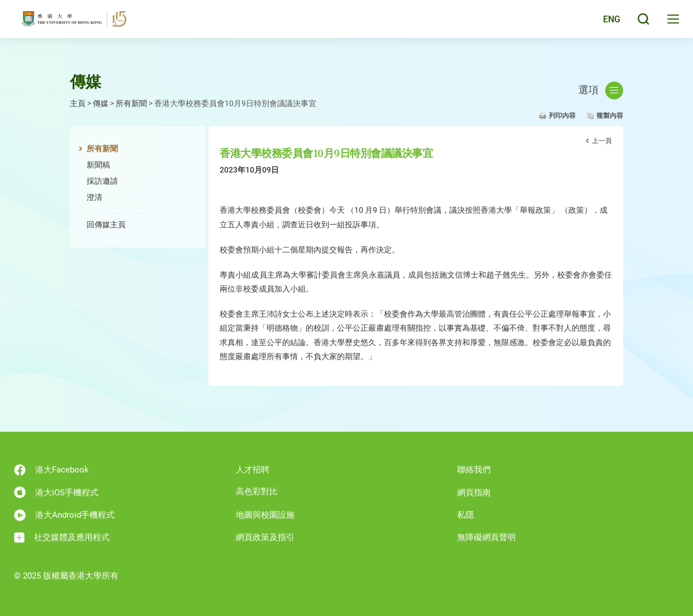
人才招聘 (253, 470)
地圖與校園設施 (265, 515)
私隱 (466, 515)
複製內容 (610, 116)
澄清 (94, 197)
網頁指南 (474, 493)
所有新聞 (131, 103)
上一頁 (602, 141)
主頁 (78, 103)
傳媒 (101, 103)
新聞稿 (98, 165)
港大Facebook (51, 470)
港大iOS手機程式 (56, 492)
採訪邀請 (102, 181)
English (603, 23)
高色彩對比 (257, 491)
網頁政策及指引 (265, 537)
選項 (601, 90)
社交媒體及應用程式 (62, 538)
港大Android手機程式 (64, 515)
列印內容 (562, 116)
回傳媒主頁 (106, 225)
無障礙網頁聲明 (486, 537)
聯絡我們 (474, 470)
